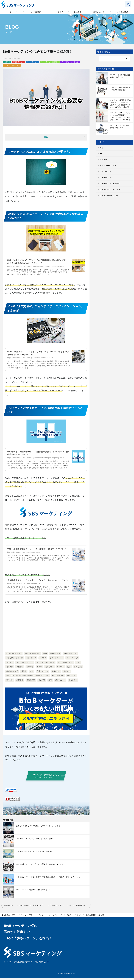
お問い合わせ (99, 12)
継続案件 (20, 683)
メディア (10, 665)
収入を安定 (78, 670)
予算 (78, 665)
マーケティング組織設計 (50, 62)
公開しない (49, 670)
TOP (18, 917)
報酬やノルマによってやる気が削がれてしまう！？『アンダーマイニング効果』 (25, 908)
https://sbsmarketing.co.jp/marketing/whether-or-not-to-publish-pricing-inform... (37, 458)
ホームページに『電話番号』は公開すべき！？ (33, 892)
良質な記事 (31, 683)
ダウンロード (31, 661)
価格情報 (20, 670)
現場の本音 (71, 679)
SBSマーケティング (32, 656)
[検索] (114, 59)
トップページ (12, 12)
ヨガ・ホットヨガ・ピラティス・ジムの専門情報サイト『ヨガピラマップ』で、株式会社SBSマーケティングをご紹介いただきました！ (120, 116)
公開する (60, 670)
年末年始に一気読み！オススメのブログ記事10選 (34, 854)
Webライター (55, 656)
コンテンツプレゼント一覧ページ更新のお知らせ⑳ (120, 89)
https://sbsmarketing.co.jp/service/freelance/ (24, 586)
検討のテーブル (58, 679)
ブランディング (19, 62)
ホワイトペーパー (56, 661)
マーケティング (33, 62)
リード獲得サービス (65, 665)
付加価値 (10, 670)
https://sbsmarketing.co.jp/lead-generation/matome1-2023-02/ (30, 358)
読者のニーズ (60, 683)
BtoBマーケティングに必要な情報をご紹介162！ (120, 127)
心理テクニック (42, 674)
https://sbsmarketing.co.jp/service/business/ (24, 552)
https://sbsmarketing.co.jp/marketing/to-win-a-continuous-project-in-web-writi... (37, 266)
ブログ (61, 12)
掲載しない (56, 674)
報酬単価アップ (12, 674)
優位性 (39, 670)
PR (101, 153)
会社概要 (78, 12)
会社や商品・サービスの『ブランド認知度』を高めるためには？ (40, 866)
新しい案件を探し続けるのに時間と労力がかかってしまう (27, 679)
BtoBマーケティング (14, 656)
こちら (43, 538)
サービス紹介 (36, 12)
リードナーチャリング (12, 65)
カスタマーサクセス (108, 166)
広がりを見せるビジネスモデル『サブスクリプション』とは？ (39, 828)
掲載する (67, 674)
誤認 (50, 683)
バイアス (43, 661)
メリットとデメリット (25, 665)
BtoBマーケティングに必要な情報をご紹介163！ (120, 76)
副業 (69, 670)
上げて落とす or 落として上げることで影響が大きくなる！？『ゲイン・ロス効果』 (69, 908)
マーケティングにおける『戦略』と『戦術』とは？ (35, 841)
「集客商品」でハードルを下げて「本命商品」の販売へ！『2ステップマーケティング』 (48, 879)
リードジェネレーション (70, 62)
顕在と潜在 (73, 683)
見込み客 (42, 683)
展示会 (24, 674)
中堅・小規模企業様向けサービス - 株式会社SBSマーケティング (38, 549)
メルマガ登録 (122, 12)
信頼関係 (30, 670)
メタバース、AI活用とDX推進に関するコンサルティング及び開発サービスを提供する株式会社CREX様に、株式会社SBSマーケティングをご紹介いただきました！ (120, 104)
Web (45, 656)
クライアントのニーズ (15, 661)
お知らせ (7, 62)
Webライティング (70, 656)
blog (101, 147)
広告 (32, 674)
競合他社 (10, 683)
